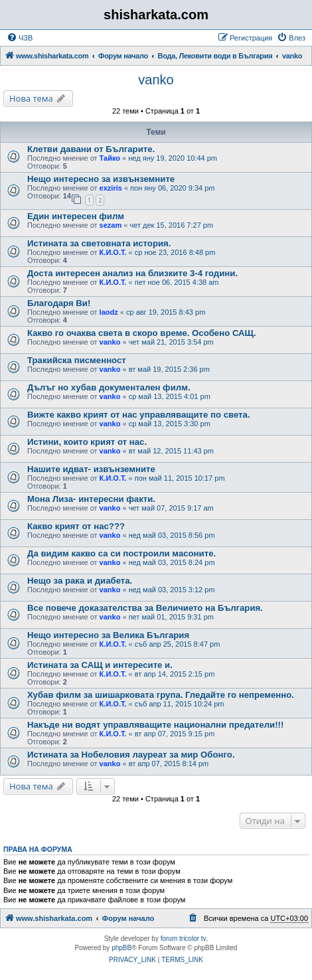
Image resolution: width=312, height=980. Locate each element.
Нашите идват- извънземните (91, 469)
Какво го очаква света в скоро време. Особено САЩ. (142, 333)
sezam (111, 225)
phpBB (121, 948)
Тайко (110, 158)
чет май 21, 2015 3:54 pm (171, 342)
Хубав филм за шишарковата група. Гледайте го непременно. (161, 695)
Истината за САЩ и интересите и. (100, 665)
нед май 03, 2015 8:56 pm (172, 535)
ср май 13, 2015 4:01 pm (170, 396)
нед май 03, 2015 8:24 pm (172, 562)
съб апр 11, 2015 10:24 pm (180, 704)
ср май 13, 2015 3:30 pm (170, 424)
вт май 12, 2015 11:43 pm (171, 451)
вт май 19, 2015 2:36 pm (169, 369)
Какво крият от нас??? (76, 526)
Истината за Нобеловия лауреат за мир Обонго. (131, 755)
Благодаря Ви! (59, 303)
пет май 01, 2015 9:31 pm (171, 617)
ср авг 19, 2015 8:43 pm (166, 312)
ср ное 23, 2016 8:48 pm (175, 252)
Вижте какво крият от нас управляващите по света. (139, 415)
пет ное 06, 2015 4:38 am (177, 282)
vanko (156, 80)
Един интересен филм (76, 216)
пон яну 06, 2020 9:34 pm (172, 188)
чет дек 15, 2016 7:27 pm (171, 225)
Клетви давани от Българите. (91, 149)
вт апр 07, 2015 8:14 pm (169, 764)
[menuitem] (20, 38)
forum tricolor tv (184, 939)
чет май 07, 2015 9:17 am (171, 508)
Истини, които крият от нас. (87, 442)
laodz (109, 312)
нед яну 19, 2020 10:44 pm (173, 158)
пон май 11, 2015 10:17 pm (180, 478)
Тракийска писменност (77, 360)
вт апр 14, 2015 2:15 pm (175, 674)
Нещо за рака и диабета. (80, 581)
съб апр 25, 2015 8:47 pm (178, 644)
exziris (111, 188)
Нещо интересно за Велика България (108, 635)
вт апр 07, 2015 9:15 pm (175, 734)
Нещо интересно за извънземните (101, 179)
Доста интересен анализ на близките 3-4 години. (132, 273)
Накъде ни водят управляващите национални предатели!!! (155, 725)
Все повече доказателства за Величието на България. (145, 608)
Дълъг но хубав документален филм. (109, 387)
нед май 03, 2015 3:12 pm (172, 590)
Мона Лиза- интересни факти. (91, 499)
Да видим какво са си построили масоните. (121, 553)
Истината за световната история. (99, 243)
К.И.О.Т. (113, 252)
